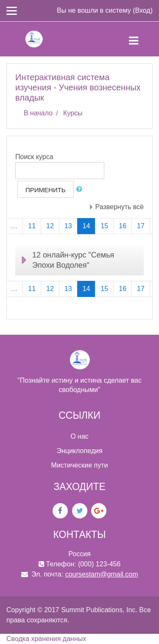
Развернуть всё (120, 207)
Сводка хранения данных (46, 639)
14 (89, 225)
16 (123, 226)
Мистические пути (80, 465)
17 (141, 226)
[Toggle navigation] (141, 39)
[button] (81, 189)
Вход (142, 10)
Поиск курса (34, 157)
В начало (38, 113)
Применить (46, 190)
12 (50, 226)
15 (104, 226)
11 (32, 226)
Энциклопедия (79, 451)
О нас (79, 436)
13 (68, 226)
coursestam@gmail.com (102, 574)
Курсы (73, 113)
